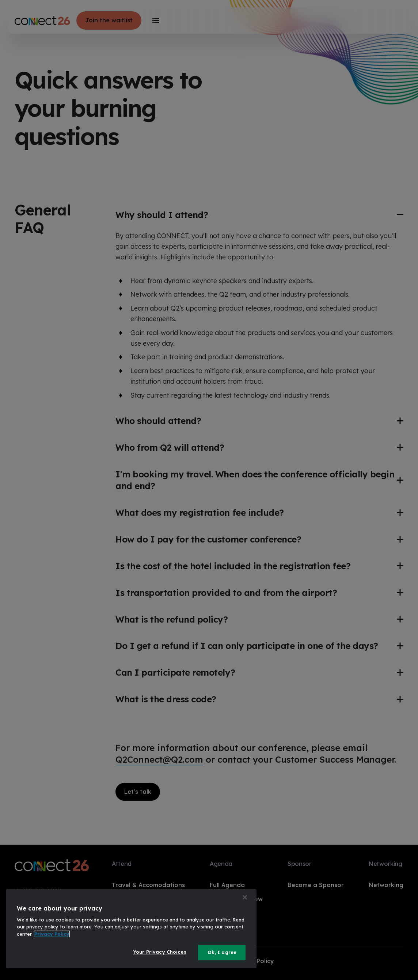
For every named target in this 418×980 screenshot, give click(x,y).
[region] (131, 929)
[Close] (245, 897)
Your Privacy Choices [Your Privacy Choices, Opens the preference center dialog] (160, 952)
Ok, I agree (222, 952)
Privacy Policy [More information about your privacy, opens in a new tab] (52, 934)
